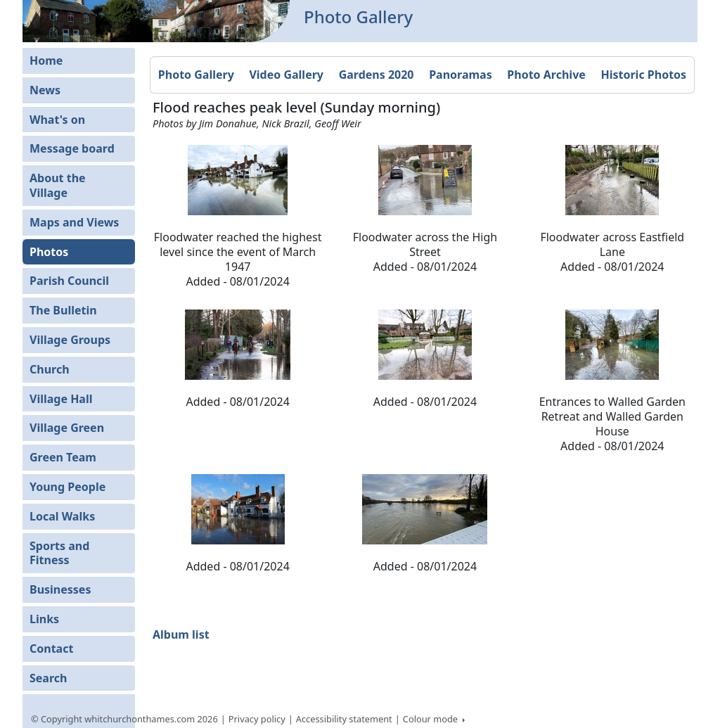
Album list (181, 634)
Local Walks (62, 516)
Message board (72, 148)
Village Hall (61, 399)
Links (44, 619)
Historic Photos (643, 75)
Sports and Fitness (59, 553)
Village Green (67, 428)
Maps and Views (74, 222)
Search (48, 678)
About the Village (58, 185)
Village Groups (70, 340)
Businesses (60, 589)
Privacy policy (257, 719)
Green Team (63, 457)
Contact (51, 649)
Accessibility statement (344, 719)
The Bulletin (63, 310)
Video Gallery (286, 75)
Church (50, 369)
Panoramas (461, 75)
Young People (67, 487)
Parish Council (69, 281)
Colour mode (432, 719)
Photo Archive (546, 75)
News (45, 90)
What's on (57, 120)
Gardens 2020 (377, 75)
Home (46, 60)
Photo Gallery (196, 75)
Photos (49, 252)
